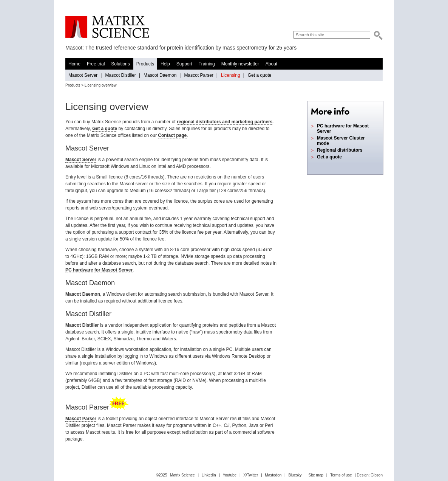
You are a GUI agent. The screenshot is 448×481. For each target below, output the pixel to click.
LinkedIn (209, 475)
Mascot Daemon (160, 75)
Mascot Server (83, 75)
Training (207, 64)
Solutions (120, 64)
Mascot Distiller (120, 75)
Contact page (172, 135)
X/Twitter (251, 475)
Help (165, 64)
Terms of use (341, 475)
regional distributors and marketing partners (225, 122)
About (271, 64)
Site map (316, 475)
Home (74, 64)
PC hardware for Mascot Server (99, 270)
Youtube (230, 475)
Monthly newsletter (240, 64)
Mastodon (273, 475)
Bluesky (295, 475)
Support (184, 64)
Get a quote (260, 75)
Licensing (231, 75)
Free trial (96, 64)
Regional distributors (340, 150)
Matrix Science (107, 27)
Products (145, 64)
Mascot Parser (199, 75)
